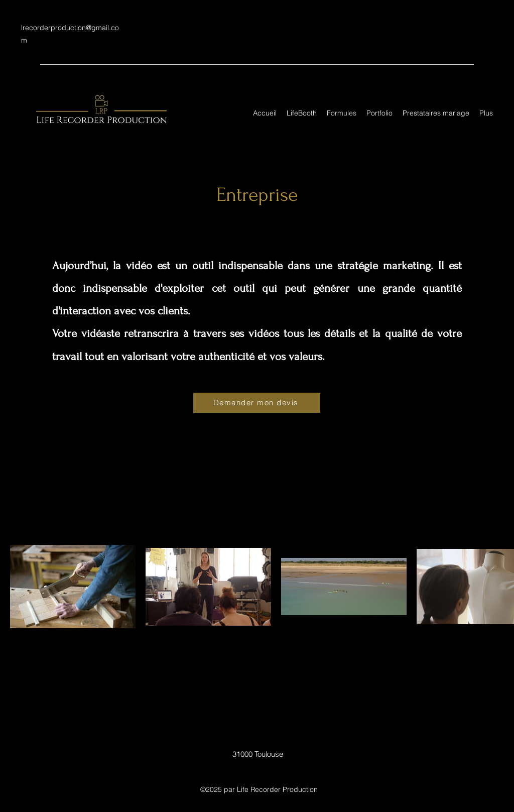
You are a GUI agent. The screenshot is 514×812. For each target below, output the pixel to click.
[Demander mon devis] (257, 403)
